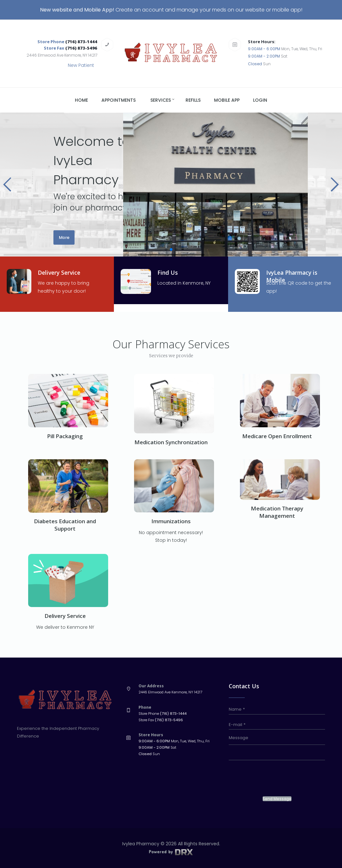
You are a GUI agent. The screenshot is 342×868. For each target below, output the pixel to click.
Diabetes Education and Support (65, 525)
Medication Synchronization (171, 442)
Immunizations (171, 521)
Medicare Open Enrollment (277, 436)
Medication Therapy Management (277, 512)
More (64, 237)
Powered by (171, 852)
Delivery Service (60, 272)
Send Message (277, 799)
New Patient (81, 65)
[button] (8, 185)
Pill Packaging (65, 436)
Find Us (168, 272)
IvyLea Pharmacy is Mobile (293, 276)
